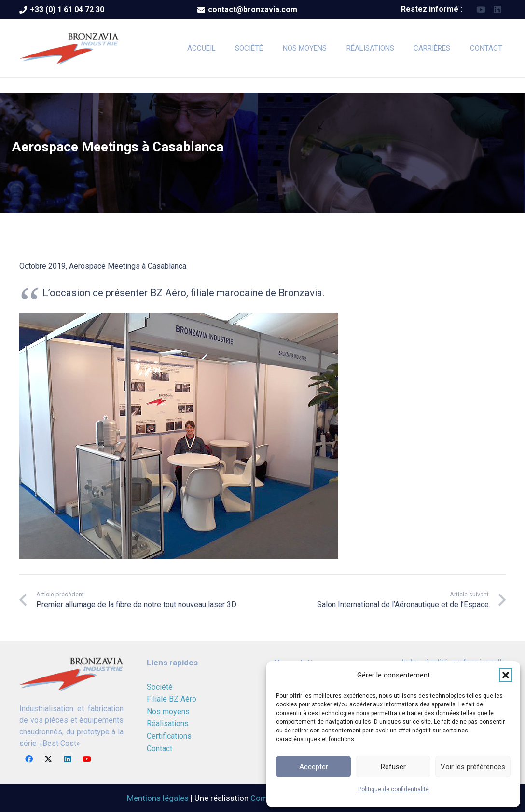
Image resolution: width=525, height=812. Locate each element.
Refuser (393, 767)
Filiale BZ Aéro (172, 699)
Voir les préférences (473, 767)
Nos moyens (168, 711)
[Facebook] (29, 759)
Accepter (314, 767)
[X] (48, 759)
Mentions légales (158, 798)
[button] (506, 675)
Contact (159, 749)
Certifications (169, 736)
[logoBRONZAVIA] (69, 48)
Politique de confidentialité (394, 789)
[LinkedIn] (497, 10)
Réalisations (168, 724)
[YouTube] (481, 10)
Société (160, 687)
